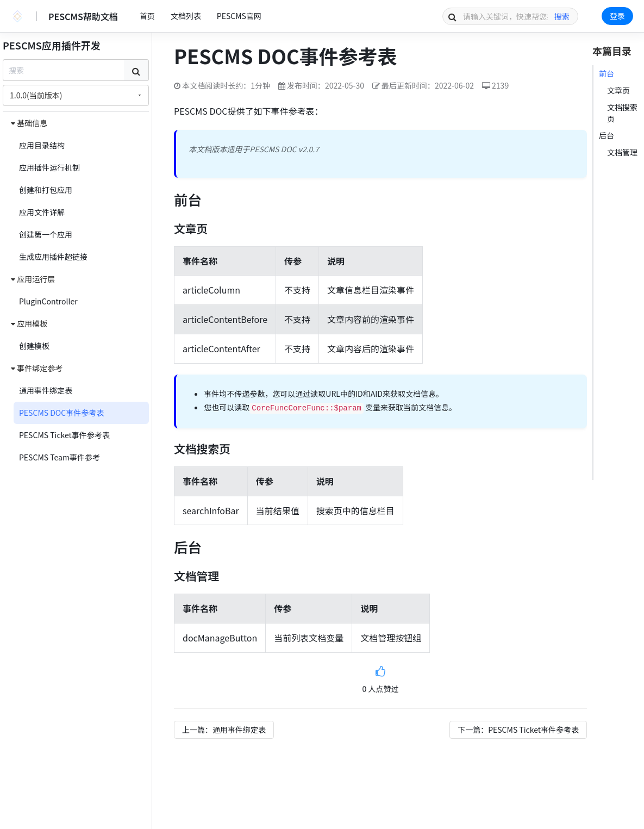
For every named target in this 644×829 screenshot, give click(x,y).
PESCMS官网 (239, 16)
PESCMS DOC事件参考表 (61, 413)
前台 (607, 73)
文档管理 (622, 152)
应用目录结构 (42, 145)
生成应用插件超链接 (53, 257)
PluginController (48, 301)
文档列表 (186, 16)
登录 (617, 16)
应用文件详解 (42, 212)
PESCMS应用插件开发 (52, 45)
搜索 (562, 16)
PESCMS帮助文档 (83, 16)
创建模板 (34, 346)
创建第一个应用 (46, 234)
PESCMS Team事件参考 (60, 457)
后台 (607, 135)
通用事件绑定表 (46, 390)
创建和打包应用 (46, 190)
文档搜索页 (622, 113)
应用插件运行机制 (49, 167)
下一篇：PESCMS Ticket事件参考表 (518, 730)
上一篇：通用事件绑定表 (224, 730)
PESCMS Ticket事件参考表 (64, 435)
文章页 (618, 90)
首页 (147, 16)
